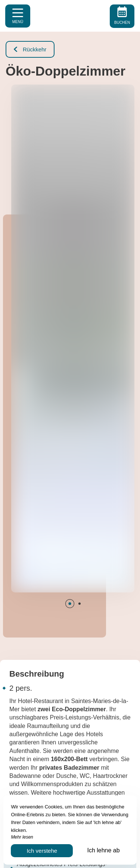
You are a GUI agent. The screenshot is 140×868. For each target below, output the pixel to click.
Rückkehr (30, 49)
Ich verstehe (42, 851)
